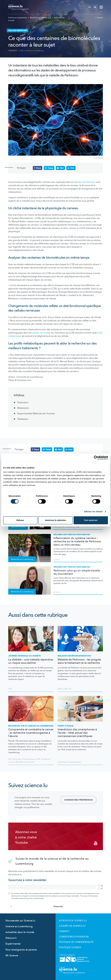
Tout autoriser (91, 520)
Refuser (20, 520)
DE (89, 7)
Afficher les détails (93, 512)
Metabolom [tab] (23, 408)
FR (95, 7)
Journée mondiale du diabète (24, 656)
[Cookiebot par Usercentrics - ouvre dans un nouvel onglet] (96, 458)
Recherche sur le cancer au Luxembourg (31, 726)
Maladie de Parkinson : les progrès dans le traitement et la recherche (79, 661)
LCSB (21, 51)
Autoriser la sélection (55, 520)
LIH (70, 689)
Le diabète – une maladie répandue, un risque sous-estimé (31, 661)
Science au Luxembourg (18, 18)
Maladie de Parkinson (84, 182)
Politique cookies (70, 947)
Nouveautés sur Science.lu (20, 921)
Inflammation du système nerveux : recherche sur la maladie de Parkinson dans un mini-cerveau (77, 541)
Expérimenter (13, 944)
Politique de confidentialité (76, 942)
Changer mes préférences (78, 800)
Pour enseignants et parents (21, 950)
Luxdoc (57, 560)
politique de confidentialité (33, 898)
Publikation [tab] (23, 419)
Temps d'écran (66, 726)
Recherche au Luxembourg (40, 18)
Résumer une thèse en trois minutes (72, 534)
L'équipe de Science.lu (72, 926)
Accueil (99, 18)
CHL (10, 689)
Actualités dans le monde (20, 932)
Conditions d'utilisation (74, 937)
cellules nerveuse (40, 333)
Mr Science (12, 955)
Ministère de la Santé (25, 762)
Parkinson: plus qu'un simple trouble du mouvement (77, 572)
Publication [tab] (23, 403)
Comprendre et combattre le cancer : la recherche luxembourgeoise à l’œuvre (31, 733)
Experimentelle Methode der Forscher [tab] (36, 414)
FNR (78, 527)
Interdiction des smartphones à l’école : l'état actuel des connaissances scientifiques (77, 733)
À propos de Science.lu (73, 920)
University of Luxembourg (34, 51)
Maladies (74, 656)
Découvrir (11, 938)
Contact (64, 931)
